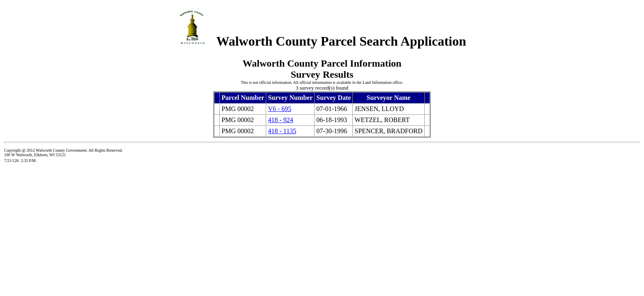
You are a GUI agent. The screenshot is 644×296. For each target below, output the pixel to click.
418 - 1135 (282, 131)
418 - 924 (280, 120)
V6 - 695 (279, 109)
